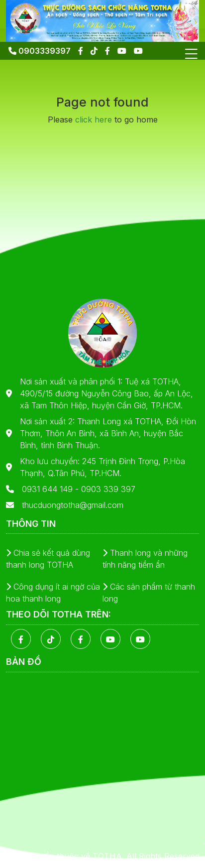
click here (94, 120)
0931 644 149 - (51, 489)
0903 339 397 (108, 489)
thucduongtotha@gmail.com (73, 505)
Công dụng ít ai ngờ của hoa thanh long (53, 593)
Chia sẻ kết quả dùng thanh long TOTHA (48, 559)
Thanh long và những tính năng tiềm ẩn (145, 559)
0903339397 (40, 51)
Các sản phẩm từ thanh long (149, 593)
